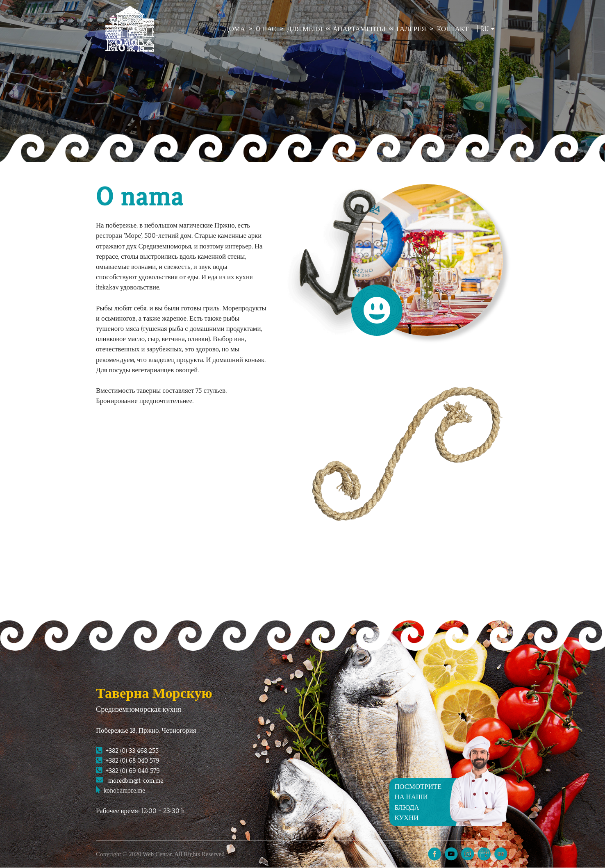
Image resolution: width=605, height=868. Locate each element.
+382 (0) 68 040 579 (129, 760)
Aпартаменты (363, 29)
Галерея (414, 29)
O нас (269, 29)
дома (238, 29)
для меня (308, 29)
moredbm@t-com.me (131, 781)
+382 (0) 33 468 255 (129, 750)
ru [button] (488, 29)
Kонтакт (456, 29)
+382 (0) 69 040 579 (129, 771)
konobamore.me (122, 791)
